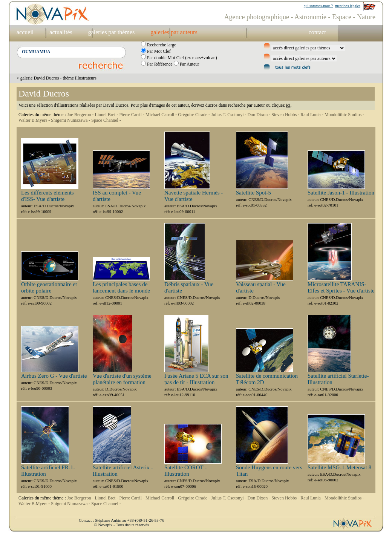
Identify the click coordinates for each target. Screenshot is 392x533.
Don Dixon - (260, 115)
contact (317, 32)
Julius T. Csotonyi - (229, 115)
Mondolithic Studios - (344, 115)
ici (288, 105)
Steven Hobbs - (286, 115)
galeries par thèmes (112, 32)
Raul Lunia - (312, 115)
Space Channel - (106, 120)
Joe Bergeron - (81, 115)
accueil (25, 32)
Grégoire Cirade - (194, 115)
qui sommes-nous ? (318, 6)
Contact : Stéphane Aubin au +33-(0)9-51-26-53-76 (121, 520)
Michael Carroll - (162, 115)
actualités (61, 32)
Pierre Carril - (132, 115)
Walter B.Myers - (35, 120)
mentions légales (348, 6)
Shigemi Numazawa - (71, 120)
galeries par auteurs (174, 32)
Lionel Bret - (107, 115)
